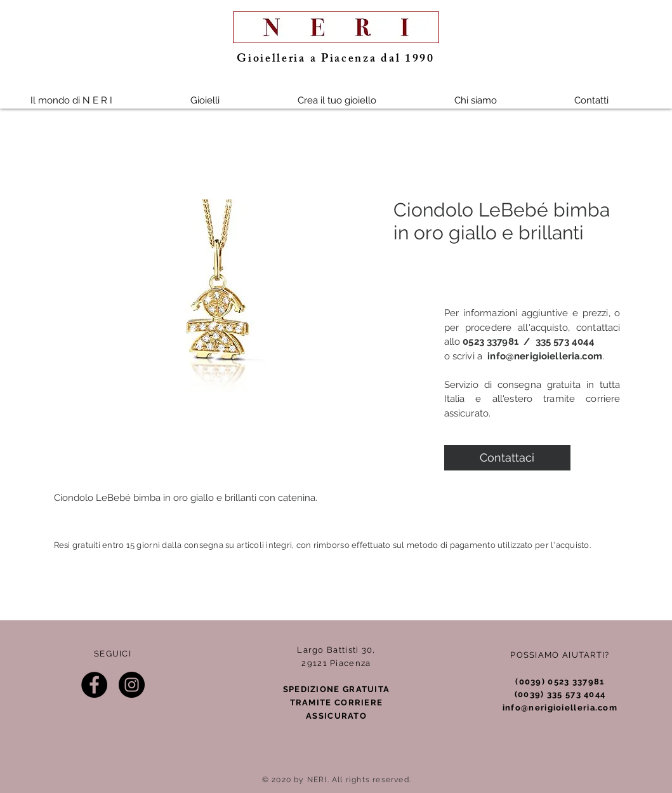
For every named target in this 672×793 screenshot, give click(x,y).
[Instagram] (132, 685)
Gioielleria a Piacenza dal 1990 (336, 60)
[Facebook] (94, 685)
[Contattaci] (507, 458)
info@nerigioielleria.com (545, 356)
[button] (205, 100)
